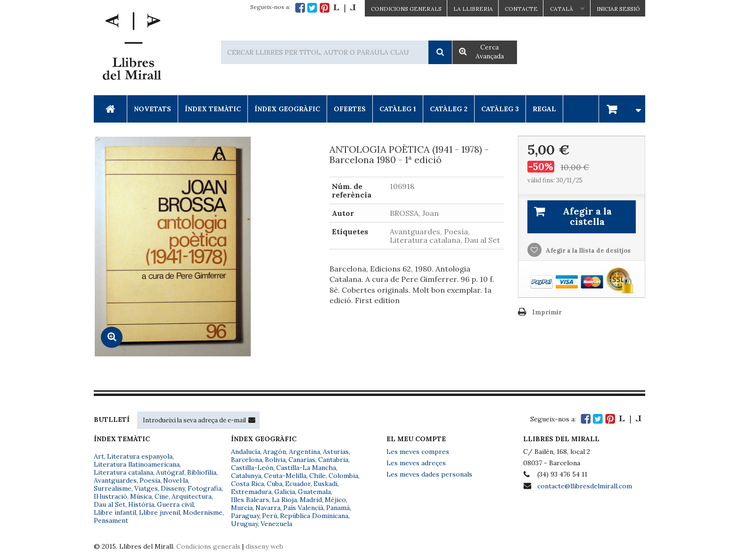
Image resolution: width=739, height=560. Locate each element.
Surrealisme (113, 488)
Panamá (338, 508)
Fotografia (205, 488)
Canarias (302, 460)
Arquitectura (192, 496)
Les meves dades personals (429, 474)
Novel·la (176, 480)
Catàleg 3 (500, 109)
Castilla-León (252, 468)
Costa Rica (247, 484)
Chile (317, 476)
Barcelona (246, 460)
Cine (162, 496)
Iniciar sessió (618, 9)
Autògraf (170, 472)
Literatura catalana (123, 472)
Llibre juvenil (160, 512)
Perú (270, 516)
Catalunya (246, 476)
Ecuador (298, 484)
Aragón (275, 452)
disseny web (264, 546)
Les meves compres (418, 452)
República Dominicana (314, 516)
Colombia (343, 476)
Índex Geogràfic (287, 109)
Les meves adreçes (416, 463)
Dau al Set (110, 504)
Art (99, 456)
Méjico (335, 500)
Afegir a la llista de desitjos (587, 251)
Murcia (242, 508)
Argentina (304, 452)
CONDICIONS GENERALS (406, 9)
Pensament (111, 520)
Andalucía (246, 452)
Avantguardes (115, 480)
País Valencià (303, 508)
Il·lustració (111, 496)
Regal (544, 109)
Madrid (311, 500)
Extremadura (251, 492)
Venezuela (276, 524)
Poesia (150, 480)
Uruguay (244, 524)
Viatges (146, 488)
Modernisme (203, 512)
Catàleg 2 (449, 109)
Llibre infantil (115, 512)
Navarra (268, 508)
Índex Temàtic (213, 109)
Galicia (285, 492)
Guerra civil (175, 504)
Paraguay (245, 516)
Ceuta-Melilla (285, 476)
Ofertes (350, 109)
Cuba (275, 484)
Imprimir (547, 312)
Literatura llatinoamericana (137, 464)
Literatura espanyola (140, 456)
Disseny (173, 488)
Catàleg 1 (398, 109)
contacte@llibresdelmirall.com (585, 486)
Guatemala (314, 492)
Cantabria (333, 460)
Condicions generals (208, 546)
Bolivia (275, 460)
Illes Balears (250, 500)
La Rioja (284, 500)
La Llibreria (473, 9)
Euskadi (325, 484)
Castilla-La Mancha (306, 468)
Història (141, 504)
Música (141, 496)
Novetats (152, 109)
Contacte (521, 9)
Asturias (336, 452)
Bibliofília (202, 472)
